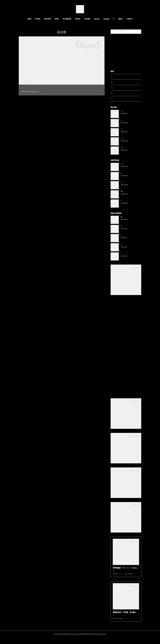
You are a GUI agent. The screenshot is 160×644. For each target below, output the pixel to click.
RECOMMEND (67, 19)
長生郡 (38, 96)
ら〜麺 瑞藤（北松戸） (128, 176)
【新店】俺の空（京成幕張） (130, 114)
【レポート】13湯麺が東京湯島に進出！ (124, 88)
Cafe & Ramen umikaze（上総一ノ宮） (43, 88)
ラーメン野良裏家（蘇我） (129, 185)
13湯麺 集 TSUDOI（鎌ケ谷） (130, 203)
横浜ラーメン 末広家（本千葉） (131, 220)
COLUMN (87, 19)
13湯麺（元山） (126, 256)
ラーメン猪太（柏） (127, 247)
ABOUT (120, 19)
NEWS (57, 19)
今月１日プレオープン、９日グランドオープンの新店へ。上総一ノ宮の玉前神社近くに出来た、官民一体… (61, 92)
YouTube (97, 19)
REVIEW (38, 19)
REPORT (78, 19)
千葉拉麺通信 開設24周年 (119, 82)
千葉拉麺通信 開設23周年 (119, 93)
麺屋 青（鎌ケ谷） (127, 194)
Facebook (106, 19)
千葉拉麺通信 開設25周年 (119, 77)
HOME (29, 19)
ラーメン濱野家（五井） (129, 238)
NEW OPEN (48, 19)
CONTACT (130, 19)
